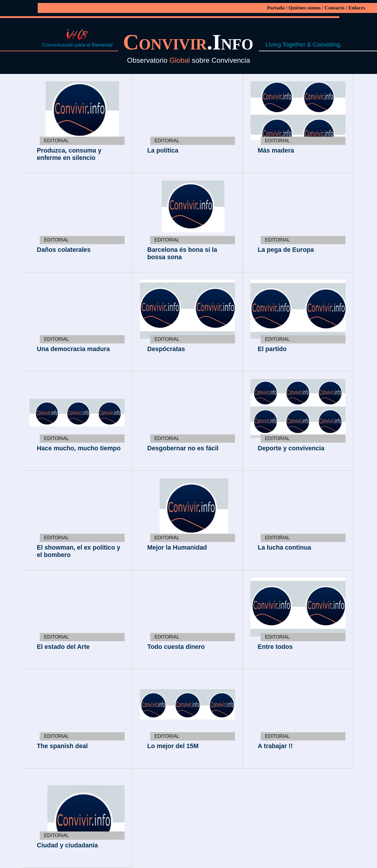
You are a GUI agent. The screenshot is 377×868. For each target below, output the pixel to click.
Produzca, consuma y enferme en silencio (69, 154)
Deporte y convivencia (291, 448)
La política (163, 151)
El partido (272, 349)
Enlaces (357, 8)
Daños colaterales (64, 250)
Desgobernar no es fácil (183, 448)
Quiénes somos (305, 8)
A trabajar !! (275, 746)
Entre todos (275, 647)
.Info (191, 42)
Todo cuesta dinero (176, 647)
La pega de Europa (286, 250)
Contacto (334, 8)
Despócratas (166, 349)
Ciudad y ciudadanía (67, 845)
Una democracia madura (73, 349)
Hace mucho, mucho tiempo (79, 448)
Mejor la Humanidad (177, 548)
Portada (276, 8)
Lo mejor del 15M (173, 746)
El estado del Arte (63, 647)
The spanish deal (62, 746)
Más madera (276, 151)
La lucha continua (284, 548)
